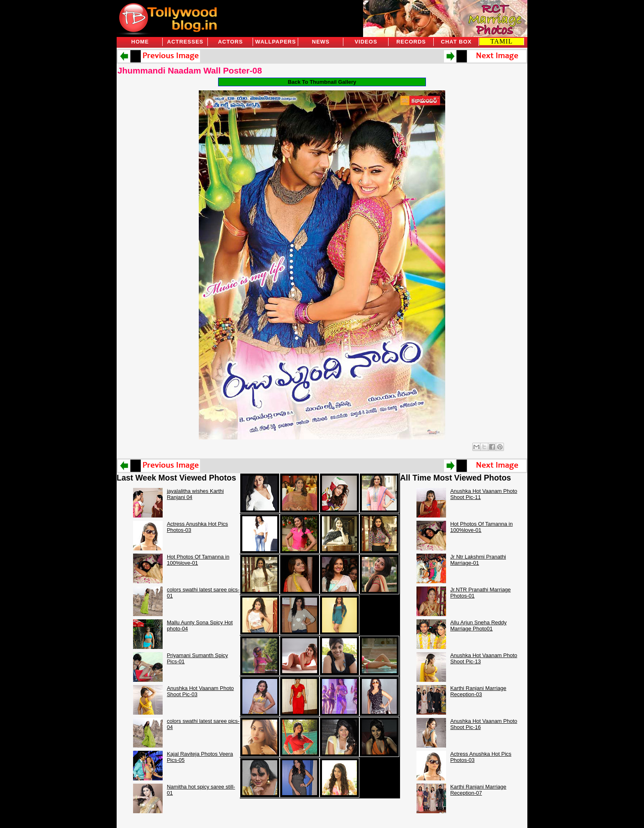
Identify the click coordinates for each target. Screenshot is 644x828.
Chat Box (457, 42)
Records (411, 42)
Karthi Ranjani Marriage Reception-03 (478, 691)
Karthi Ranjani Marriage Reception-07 (478, 790)
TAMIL (501, 41)
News (321, 42)
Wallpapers (275, 42)
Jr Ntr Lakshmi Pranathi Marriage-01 (478, 560)
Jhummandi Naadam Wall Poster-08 (190, 70)
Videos (366, 42)
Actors (231, 42)
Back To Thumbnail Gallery (322, 82)
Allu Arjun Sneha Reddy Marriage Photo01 (478, 626)
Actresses (185, 42)
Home (140, 42)
